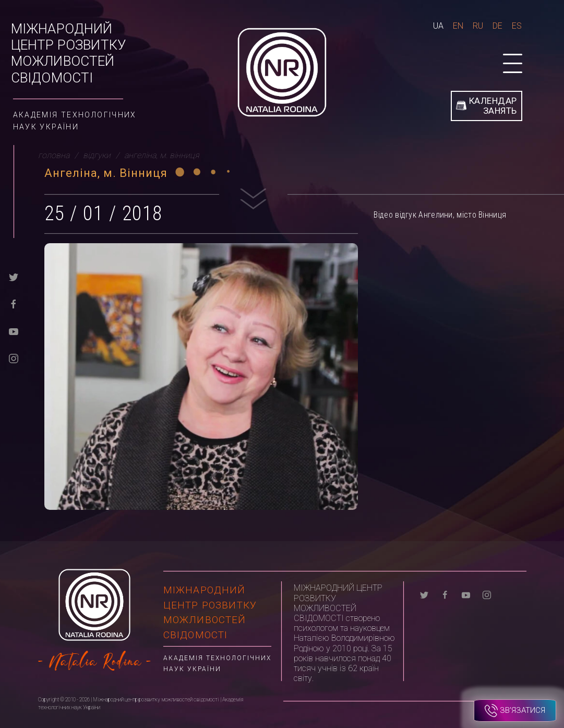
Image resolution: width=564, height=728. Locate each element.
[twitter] (14, 276)
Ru (478, 26)
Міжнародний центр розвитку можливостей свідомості (69, 53)
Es (517, 26)
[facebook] (14, 303)
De (497, 26)
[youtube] (14, 331)
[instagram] (14, 358)
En (458, 26)
